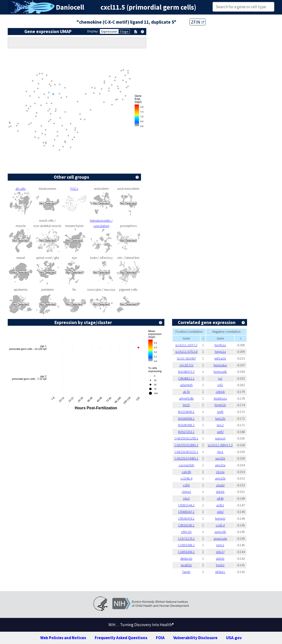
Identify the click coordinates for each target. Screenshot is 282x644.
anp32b (220, 478)
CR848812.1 (186, 378)
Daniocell (70, 7)
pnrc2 (220, 545)
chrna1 (186, 492)
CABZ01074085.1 (186, 458)
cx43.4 (220, 525)
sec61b (220, 458)
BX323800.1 (186, 412)
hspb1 (220, 565)
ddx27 (220, 552)
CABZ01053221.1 (186, 452)
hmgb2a (220, 345)
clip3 (186, 498)
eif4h (220, 498)
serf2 (220, 432)
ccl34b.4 (186, 478)
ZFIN (198, 22)
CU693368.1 (186, 545)
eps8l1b (186, 565)
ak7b (186, 392)
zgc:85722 (186, 365)
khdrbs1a (220, 398)
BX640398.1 (186, 418)
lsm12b (220, 418)
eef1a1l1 (220, 358)
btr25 (186, 405)
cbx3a (220, 472)
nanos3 (220, 438)
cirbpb (220, 392)
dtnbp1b (186, 559)
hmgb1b (220, 405)
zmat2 (220, 485)
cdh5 (186, 485)
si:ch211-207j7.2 (186, 345)
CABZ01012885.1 (186, 445)
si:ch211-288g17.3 (220, 445)
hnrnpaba (220, 365)
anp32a (220, 465)
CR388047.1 (186, 512)
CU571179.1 (186, 538)
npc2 (220, 425)
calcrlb (186, 472)
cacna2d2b (186, 465)
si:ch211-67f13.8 (186, 352)
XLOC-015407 (186, 358)
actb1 (220, 505)
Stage (124, 31)
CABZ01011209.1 (186, 438)
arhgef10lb (186, 398)
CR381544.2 (186, 505)
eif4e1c (220, 572)
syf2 (220, 385)
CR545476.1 (186, 518)
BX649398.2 (186, 425)
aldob (220, 559)
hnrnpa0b (220, 372)
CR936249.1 (186, 525)
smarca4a (220, 538)
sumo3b (220, 532)
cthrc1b (186, 532)
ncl (220, 378)
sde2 (220, 512)
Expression (109, 31)
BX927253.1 (186, 432)
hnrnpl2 (220, 518)
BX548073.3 (186, 372)
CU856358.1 (186, 552)
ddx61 (220, 492)
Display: (93, 31)
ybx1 (220, 452)
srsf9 (220, 412)
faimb (186, 572)
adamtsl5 (186, 385)
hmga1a (220, 352)
